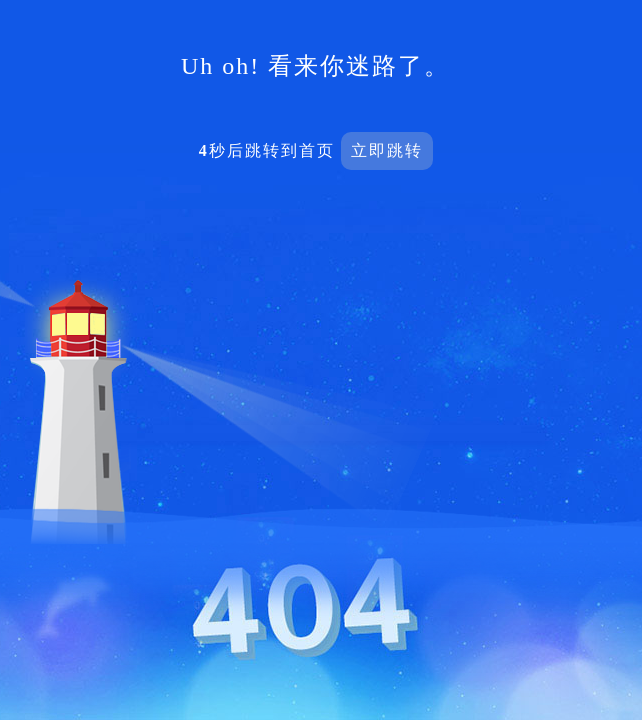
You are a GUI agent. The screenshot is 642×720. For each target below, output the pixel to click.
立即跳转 (387, 150)
